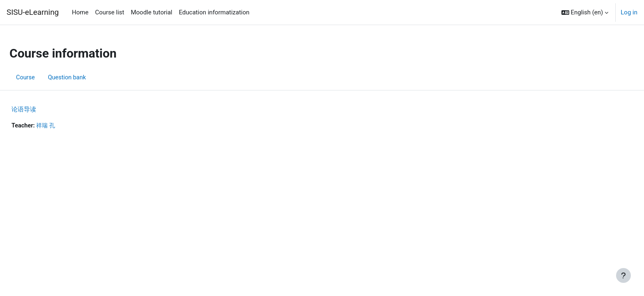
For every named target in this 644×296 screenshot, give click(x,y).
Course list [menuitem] (109, 12)
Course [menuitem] (45, 77)
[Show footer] (623, 275)
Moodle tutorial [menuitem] (151, 12)
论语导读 (44, 109)
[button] (585, 12)
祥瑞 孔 (67, 126)
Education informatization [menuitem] (214, 12)
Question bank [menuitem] (88, 77)
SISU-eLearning (33, 12)
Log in (629, 12)
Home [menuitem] (80, 12)
